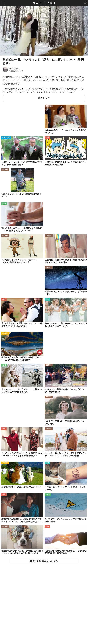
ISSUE (4, 204)
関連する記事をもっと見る (44, 561)
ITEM (47, 299)
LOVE (47, 138)
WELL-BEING (6, 138)
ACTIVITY (5, 333)
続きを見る (44, 98)
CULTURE (49, 106)
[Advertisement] (44, 604)
